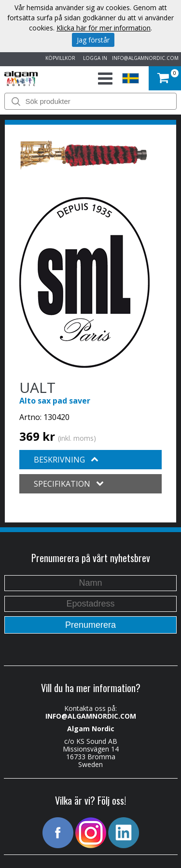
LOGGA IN (94, 58)
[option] (84, 155)
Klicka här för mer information (104, 28)
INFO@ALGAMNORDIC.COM (145, 58)
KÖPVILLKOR (59, 58)
